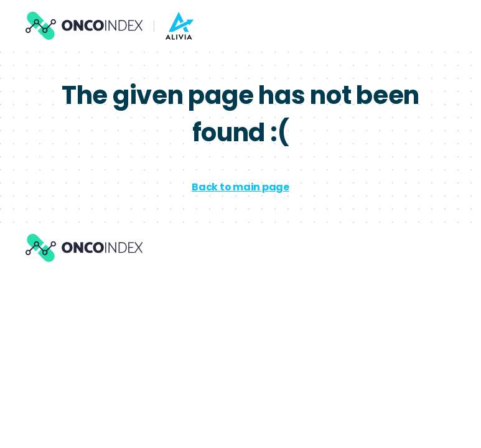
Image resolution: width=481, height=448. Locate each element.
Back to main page (240, 187)
